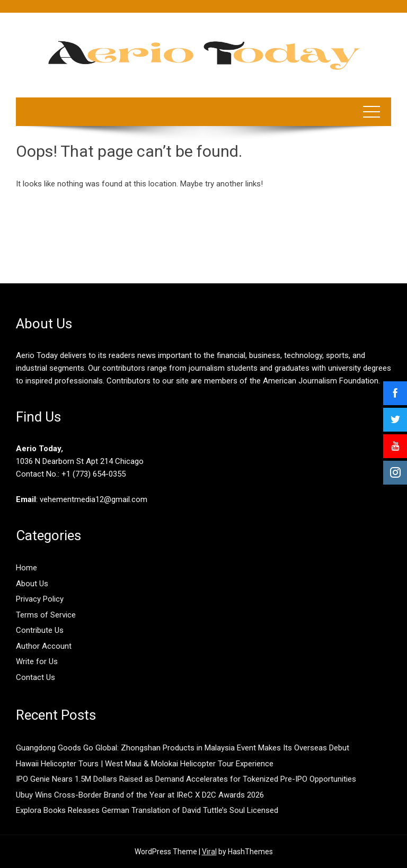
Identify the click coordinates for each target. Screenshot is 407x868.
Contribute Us (40, 630)
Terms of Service (46, 615)
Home (26, 568)
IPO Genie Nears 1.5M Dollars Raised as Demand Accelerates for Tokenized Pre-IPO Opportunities (186, 779)
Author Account (44, 646)
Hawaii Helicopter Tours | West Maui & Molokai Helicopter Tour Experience (145, 764)
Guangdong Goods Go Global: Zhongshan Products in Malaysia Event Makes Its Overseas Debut (183, 748)
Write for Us (37, 661)
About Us (32, 584)
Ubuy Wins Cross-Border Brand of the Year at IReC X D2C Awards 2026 (140, 795)
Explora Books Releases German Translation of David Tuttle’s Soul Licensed (147, 810)
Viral (209, 852)
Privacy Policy (40, 599)
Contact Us (36, 677)
